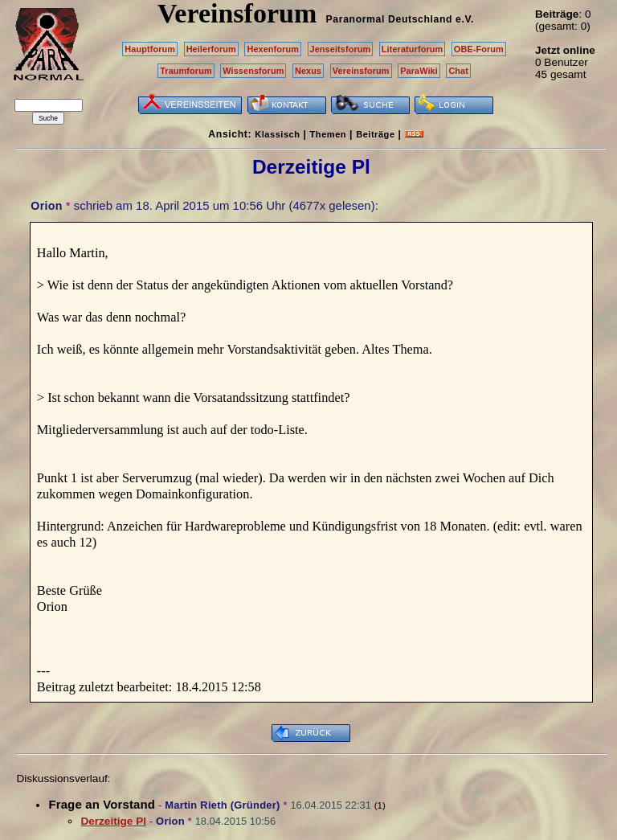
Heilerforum (211, 49)
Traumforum (186, 71)
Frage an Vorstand (102, 804)
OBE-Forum (479, 49)
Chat (458, 71)
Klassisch (277, 134)
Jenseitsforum (341, 49)
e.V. (465, 19)
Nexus (308, 71)
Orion (46, 206)
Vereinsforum (361, 71)
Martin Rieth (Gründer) (222, 805)
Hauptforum (150, 49)
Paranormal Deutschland (390, 19)
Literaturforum (412, 49)
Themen (328, 134)
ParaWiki (419, 71)
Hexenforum (273, 49)
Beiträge (375, 134)
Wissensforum (253, 71)
